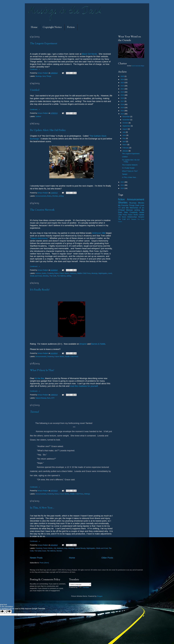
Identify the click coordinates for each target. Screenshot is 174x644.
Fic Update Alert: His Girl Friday (48, 130)
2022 (123, 86)
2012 (123, 182)
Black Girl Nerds (89, 54)
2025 (123, 76)
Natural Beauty (41, 398)
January (126, 151)
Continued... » (35, 69)
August (125, 129)
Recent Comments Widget (138, 66)
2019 (123, 95)
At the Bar (40, 378)
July (124, 132)
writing (61, 196)
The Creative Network (42, 210)
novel (110, 273)
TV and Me (123, 208)
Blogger (100, 596)
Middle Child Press (84, 273)
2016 (123, 104)
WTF (53, 398)
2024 (123, 79)
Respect (141, 217)
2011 (123, 185)
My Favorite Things (126, 205)
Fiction (71, 27)
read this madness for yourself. (84, 386)
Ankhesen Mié (99, 233)
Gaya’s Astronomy (39, 238)
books (44, 273)
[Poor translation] (8, 611)
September (127, 126)
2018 (123, 98)
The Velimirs (61, 276)
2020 (123, 92)
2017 (123, 101)
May (124, 138)
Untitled (35, 90)
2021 (123, 89)
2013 (123, 114)
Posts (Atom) (44, 563)
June (124, 135)
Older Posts (107, 558)
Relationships (132, 217)
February (126, 148)
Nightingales (103, 273)
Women (59, 551)
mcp (66, 548)
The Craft (53, 276)
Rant (49, 398)
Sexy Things (47, 76)
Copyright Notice (52, 27)
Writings (87, 494)
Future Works (64, 273)
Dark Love (140, 205)
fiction (49, 196)
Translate (83, 587)
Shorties (55, 196)
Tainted (125, 174)
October (126, 123)
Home (34, 27)
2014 (123, 111)
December (126, 117)
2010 (123, 188)
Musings (39, 76)
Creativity (50, 273)
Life (55, 548)
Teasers (134, 219)
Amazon (83, 344)
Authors (38, 273)
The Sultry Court (40, 551)
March (125, 145)
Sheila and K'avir (36, 276)
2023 (123, 83)
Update (142, 215)
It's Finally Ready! (40, 290)
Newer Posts (36, 558)
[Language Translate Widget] (80, 584)
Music (124, 217)
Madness (73, 273)
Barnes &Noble (98, 344)
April (124, 141)
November (126, 120)
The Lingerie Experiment (44, 44)
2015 (123, 108)
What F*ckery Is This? (42, 370)
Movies (141, 203)
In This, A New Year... (42, 508)
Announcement (41, 196)
